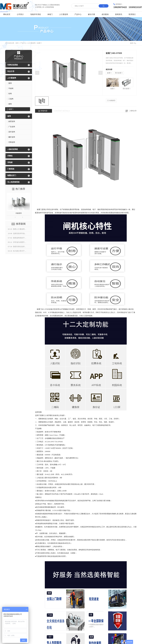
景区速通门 (119, 73)
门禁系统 (11, 169)
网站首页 (7, 14)
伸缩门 (50, 14)
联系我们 (132, 14)
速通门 (39, 43)
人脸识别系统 (13, 149)
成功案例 (105, 14)
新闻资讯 (119, 14)
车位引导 (11, 71)
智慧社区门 (12, 175)
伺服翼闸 (19, 213)
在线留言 (111, 101)
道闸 (9, 116)
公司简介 (20, 14)
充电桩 (10, 162)
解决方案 (92, 14)
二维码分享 (133, 111)
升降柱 (10, 156)
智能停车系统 (36, 14)
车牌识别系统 (13, 65)
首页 (17, 43)
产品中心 (78, 14)
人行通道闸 (64, 14)
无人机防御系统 (13, 182)
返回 (133, 43)
